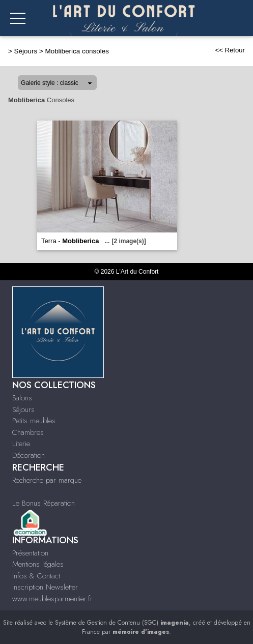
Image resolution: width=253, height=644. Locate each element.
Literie (21, 444)
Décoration (29, 455)
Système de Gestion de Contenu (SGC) (122, 623)
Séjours (26, 51)
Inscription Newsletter (45, 587)
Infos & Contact (36, 576)
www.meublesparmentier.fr (52, 599)
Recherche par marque (47, 480)
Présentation (30, 553)
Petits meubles (34, 421)
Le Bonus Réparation (44, 503)
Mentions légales (38, 564)
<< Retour (230, 50)
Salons (22, 398)
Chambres (28, 432)
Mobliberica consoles (77, 51)
